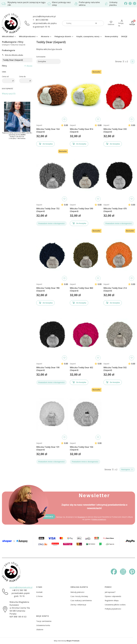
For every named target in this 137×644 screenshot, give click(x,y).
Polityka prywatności (113, 609)
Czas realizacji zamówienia (81, 600)
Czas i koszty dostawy (79, 596)
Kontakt (39, 592)
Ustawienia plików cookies (115, 605)
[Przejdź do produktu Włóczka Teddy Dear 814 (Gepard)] (86, 96)
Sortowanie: (41, 57)
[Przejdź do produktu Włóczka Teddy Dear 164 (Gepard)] (52, 96)
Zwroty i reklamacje (78, 605)
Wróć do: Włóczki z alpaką (12, 55)
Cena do (22, 76)
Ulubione (40, 629)
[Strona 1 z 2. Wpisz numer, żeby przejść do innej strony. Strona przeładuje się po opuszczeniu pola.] (123, 61)
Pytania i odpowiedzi (113, 596)
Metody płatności (77, 592)
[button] (101, 23)
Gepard (39, 125)
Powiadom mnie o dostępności (51, 223)
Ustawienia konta (43, 625)
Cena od (5, 76)
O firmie (39, 596)
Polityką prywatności (99, 519)
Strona (118, 61)
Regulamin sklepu (112, 600)
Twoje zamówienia (44, 621)
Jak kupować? (110, 592)
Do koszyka (45, 144)
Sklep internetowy (67, 641)
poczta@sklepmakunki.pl (44, 16)
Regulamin (81, 517)
